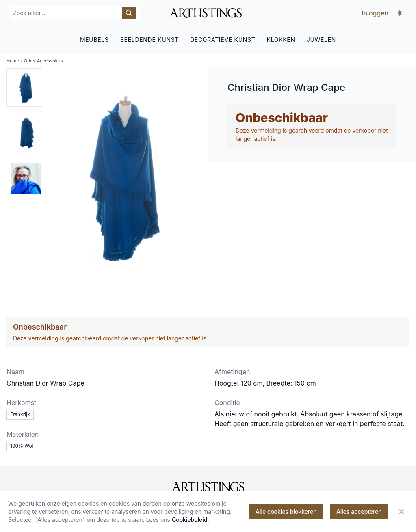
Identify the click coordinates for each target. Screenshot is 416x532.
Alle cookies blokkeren (286, 512)
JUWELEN (321, 40)
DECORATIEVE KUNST (223, 40)
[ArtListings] (208, 487)
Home (13, 61)
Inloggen (375, 13)
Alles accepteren (359, 512)
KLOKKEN (281, 40)
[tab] (26, 88)
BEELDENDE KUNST (149, 40)
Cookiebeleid (190, 520)
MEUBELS (94, 40)
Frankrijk (20, 414)
